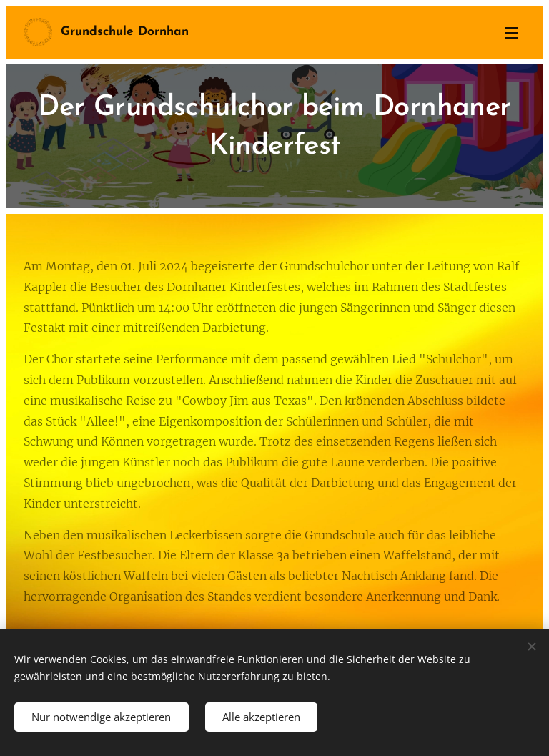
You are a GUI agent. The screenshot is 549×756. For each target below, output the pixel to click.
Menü (511, 33)
